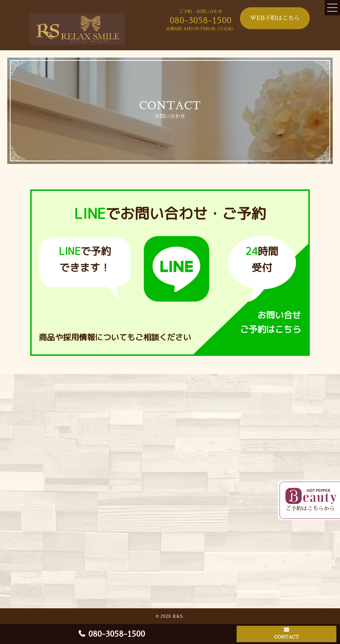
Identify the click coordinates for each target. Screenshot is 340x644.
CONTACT (286, 637)
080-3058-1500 (201, 20)
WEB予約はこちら (275, 18)
